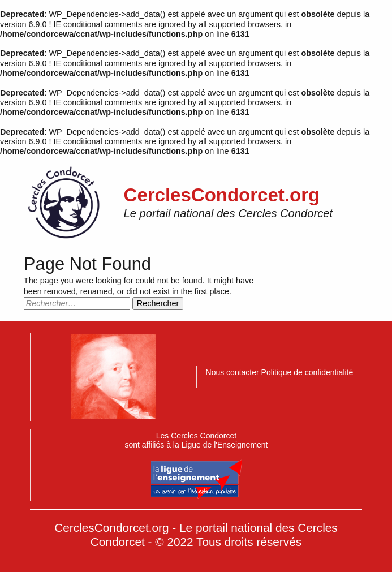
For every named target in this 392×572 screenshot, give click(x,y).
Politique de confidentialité (307, 372)
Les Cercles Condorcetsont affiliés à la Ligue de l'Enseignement (196, 465)
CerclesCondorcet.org (222, 195)
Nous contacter (234, 372)
